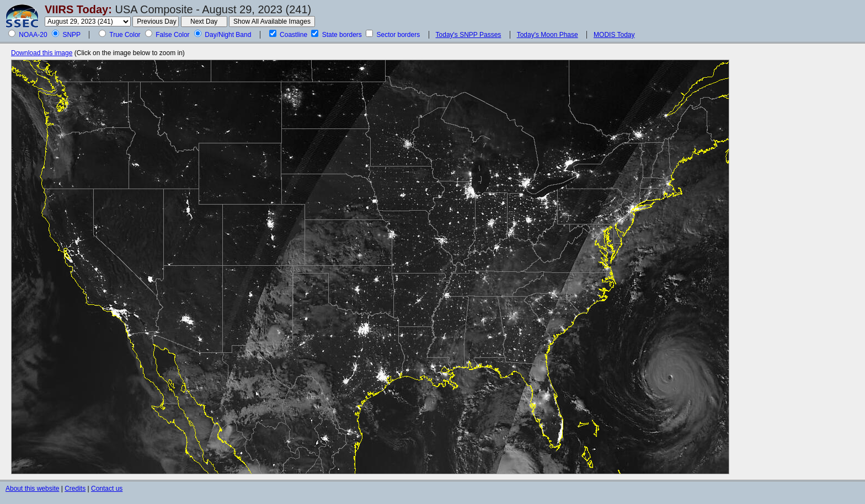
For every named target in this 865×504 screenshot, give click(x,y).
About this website (32, 489)
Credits (75, 489)
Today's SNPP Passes (469, 35)
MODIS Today (614, 35)
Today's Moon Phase (548, 35)
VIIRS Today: (78, 9)
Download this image (42, 53)
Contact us (107, 489)
